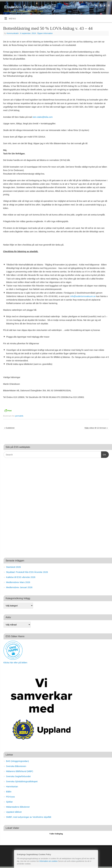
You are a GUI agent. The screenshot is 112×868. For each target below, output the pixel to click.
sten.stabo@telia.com (43, 117)
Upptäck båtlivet (14, 812)
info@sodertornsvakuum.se (83, 296)
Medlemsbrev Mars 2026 (18, 582)
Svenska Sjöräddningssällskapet (22, 781)
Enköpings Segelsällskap (26, 7)
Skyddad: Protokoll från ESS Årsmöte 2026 (27, 572)
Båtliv (9, 792)
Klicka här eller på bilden (15, 663)
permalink (19, 416)
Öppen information (45, 33)
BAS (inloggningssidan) (17, 761)
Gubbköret (9, 428)
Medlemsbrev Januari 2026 (19, 587)
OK (104, 454)
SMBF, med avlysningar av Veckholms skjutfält (29, 817)
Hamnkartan (12, 786)
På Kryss (10, 797)
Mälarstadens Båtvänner (18, 807)
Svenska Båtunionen (16, 766)
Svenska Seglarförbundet (18, 776)
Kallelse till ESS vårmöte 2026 (21, 577)
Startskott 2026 (13, 567)
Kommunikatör (13, 33)
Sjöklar (9, 802)
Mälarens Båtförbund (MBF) (20, 771)
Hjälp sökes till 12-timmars (96, 428)
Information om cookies (48, 861)
